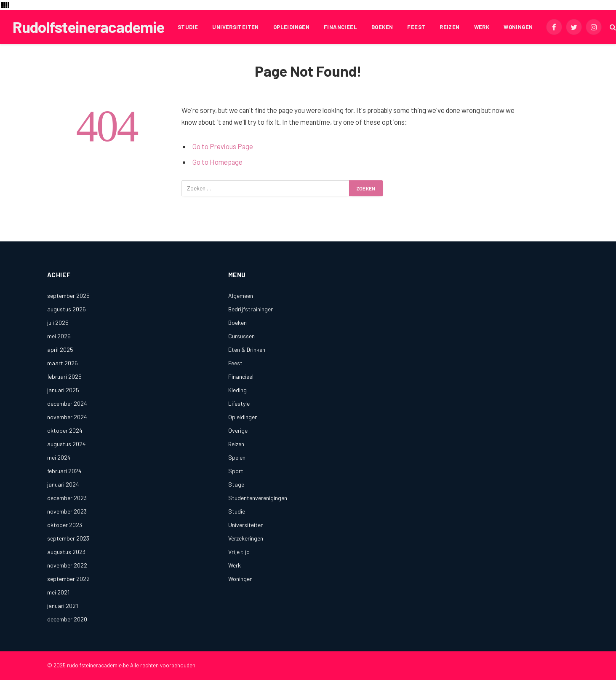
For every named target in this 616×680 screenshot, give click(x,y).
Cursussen (241, 336)
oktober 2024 (65, 430)
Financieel (340, 27)
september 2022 (68, 579)
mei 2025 (59, 336)
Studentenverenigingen (258, 498)
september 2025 (68, 296)
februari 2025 (64, 376)
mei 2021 (58, 592)
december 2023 (67, 498)
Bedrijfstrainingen (251, 309)
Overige (238, 430)
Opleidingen (291, 27)
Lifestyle (239, 403)
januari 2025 (63, 390)
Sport (236, 471)
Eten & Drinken (247, 349)
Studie (188, 27)
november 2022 (67, 565)
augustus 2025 (67, 309)
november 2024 (67, 417)
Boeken (382, 27)
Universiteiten (235, 27)
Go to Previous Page (223, 146)
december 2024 (67, 403)
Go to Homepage (217, 162)
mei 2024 (59, 457)
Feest (416, 27)
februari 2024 (64, 471)
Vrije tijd (239, 552)
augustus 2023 (66, 552)
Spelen (237, 457)
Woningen (518, 27)
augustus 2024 (67, 444)
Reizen (449, 27)
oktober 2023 (65, 525)
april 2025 (60, 349)
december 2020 (67, 619)
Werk (482, 27)
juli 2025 (58, 323)
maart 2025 (63, 363)
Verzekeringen (246, 538)
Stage (236, 484)
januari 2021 (63, 606)
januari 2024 (63, 484)
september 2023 (68, 538)
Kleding (237, 390)
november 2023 (67, 511)
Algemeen (241, 296)
